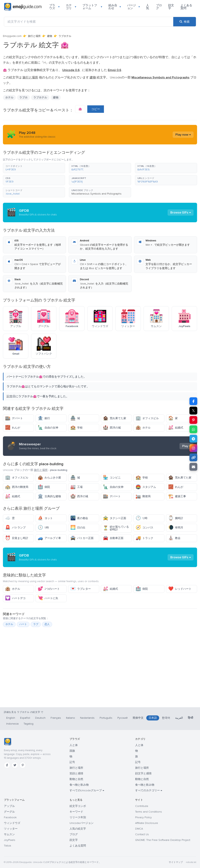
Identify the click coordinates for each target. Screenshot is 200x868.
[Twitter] (15, 765)
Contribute (142, 806)
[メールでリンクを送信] (193, 467)
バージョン (133, 7)
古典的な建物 (49, 496)
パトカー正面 (82, 538)
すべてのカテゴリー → (149, 790)
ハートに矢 (48, 598)
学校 (76, 428)
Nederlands (87, 718)
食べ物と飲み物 (79, 785)
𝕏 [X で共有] (193, 411)
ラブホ (23, 97)
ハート (23, 624)
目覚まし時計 (17, 538)
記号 (72, 762)
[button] (34, 168)
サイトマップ (176, 862)
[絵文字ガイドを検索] (89, 22)
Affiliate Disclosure (147, 823)
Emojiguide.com (12, 36)
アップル (9, 806)
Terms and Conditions (149, 812)
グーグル (9, 812)
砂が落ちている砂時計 (116, 528)
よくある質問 (186, 7)
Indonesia (12, 724)
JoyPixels (10, 840)
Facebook (10, 817)
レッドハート (180, 589)
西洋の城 (112, 428)
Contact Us (142, 834)
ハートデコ (15, 598)
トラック (144, 538)
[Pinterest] (23, 765)
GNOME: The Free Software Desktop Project (163, 840)
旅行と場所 (34, 36)
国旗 (72, 751)
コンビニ (112, 478)
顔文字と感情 (143, 773)
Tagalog (29, 724)
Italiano (71, 718)
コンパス (144, 528)
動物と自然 (76, 779)
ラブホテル (40, 97)
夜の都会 (79, 518)
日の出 (78, 528)
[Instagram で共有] (193, 448)
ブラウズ (54, 7)
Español (25, 718)
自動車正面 (113, 538)
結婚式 (176, 428)
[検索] (185, 22)
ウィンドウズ (12, 823)
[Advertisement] (100, 682)
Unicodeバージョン (82, 823)
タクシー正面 (115, 518)
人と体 (74, 745)
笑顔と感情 (76, 773)
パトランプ (15, 528)
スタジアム (146, 487)
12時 (142, 518)
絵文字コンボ (78, 806)
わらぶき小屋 (49, 478)
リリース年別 (78, 817)
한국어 (166, 718)
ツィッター (11, 829)
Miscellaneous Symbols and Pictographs (96, 194)
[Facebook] (7, 765)
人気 (148, 7)
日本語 (153, 718)
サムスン (9, 834)
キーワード (76, 812)
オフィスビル (147, 418)
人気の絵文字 (78, 829)
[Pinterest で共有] (193, 420)
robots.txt (191, 862)
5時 (43, 528)
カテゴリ (71, 7)
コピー (96, 109)
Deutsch (40, 718)
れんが (13, 428)
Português (106, 718)
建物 (50, 36)
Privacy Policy (143, 817)
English (11, 718)
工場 (76, 487)
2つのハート (49, 589)
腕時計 (176, 518)
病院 (44, 487)
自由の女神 (48, 428)
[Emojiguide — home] (23, 7)
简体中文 (138, 718)
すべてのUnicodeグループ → (87, 790)
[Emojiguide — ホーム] (8, 742)
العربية (179, 718)
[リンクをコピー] (193, 457)
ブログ (159, 7)
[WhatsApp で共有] (193, 429)
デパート (14, 418)
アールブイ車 (49, 538)
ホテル (9, 97)
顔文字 (171, 7)
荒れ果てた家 (115, 418)
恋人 (47, 624)
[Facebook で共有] (193, 401)
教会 (174, 538)
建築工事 (177, 496)
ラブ (36, 624)
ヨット (45, 518)
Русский (122, 718)
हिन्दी (191, 718)
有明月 (176, 528)
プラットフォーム (92, 7)
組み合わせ (115, 7)
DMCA (139, 829)
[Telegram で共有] (193, 439)
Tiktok (8, 846)
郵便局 (143, 496)
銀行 (44, 418)
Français (56, 718)
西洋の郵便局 (17, 487)
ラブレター (81, 589)
